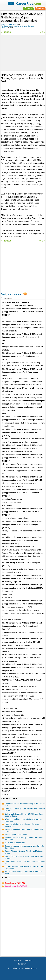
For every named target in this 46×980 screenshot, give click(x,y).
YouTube (28, 961)
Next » (42, 32)
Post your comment (11, 294)
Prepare (28, 8)
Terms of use (18, 961)
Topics (3, 24)
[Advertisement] (23, 53)
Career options (13, 24)
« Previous (6, 32)
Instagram (22, 964)
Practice (40, 8)
